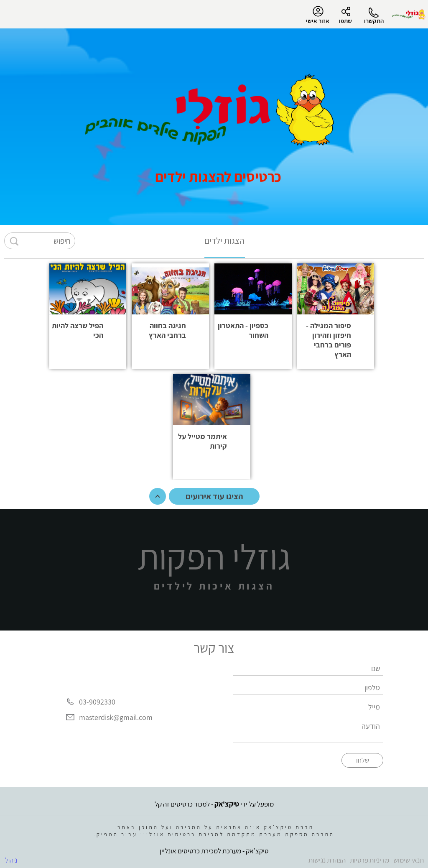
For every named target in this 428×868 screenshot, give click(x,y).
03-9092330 (97, 702)
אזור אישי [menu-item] (318, 15)
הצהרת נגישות (327, 860)
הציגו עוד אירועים (214, 496)
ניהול (11, 860)
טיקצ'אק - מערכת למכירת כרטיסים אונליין (214, 851)
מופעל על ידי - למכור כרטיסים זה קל (214, 804)
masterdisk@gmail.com (116, 717)
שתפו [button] (345, 21)
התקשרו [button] (374, 21)
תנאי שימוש (409, 860)
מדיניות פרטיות (369, 860)
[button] (336, 316)
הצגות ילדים (224, 241)
